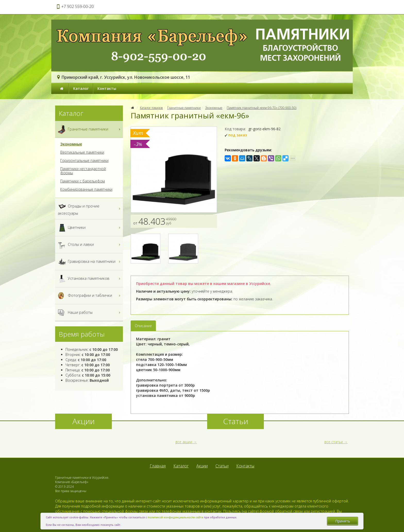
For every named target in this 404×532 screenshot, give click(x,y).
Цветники (90, 228)
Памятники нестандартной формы (83, 171)
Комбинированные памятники (86, 189)
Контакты (107, 88)
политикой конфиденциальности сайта (175, 517)
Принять (343, 521)
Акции (202, 466)
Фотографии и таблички (90, 296)
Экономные (214, 108)
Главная (158, 466)
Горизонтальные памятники (84, 161)
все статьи (334, 442)
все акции (184, 442)
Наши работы (90, 313)
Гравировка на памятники (90, 262)
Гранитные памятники (184, 108)
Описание (143, 326)
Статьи (222, 466)
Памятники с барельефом (83, 181)
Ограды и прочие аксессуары (90, 208)
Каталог (81, 88)
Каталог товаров (151, 108)
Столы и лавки (90, 245)
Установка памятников (90, 279)
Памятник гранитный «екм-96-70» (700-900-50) (262, 108)
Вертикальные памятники (82, 152)
